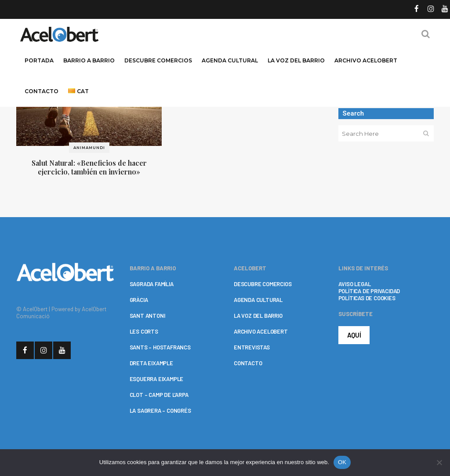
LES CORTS (144, 331)
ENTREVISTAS (252, 347)
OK (342, 462)
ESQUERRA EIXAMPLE (157, 379)
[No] (439, 462)
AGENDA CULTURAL (258, 300)
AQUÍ (354, 335)
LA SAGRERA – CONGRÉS (160, 411)
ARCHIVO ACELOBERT (261, 331)
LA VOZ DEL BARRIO (258, 316)
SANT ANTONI (147, 316)
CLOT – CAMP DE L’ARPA (159, 395)
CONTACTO (248, 363)
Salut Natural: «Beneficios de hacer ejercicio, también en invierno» (89, 167)
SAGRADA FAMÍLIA (152, 284)
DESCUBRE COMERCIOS (263, 284)
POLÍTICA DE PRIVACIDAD (369, 291)
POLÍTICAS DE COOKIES (367, 298)
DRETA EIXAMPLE (151, 363)
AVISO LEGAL (355, 284)
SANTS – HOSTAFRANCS (160, 347)
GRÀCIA (139, 300)
